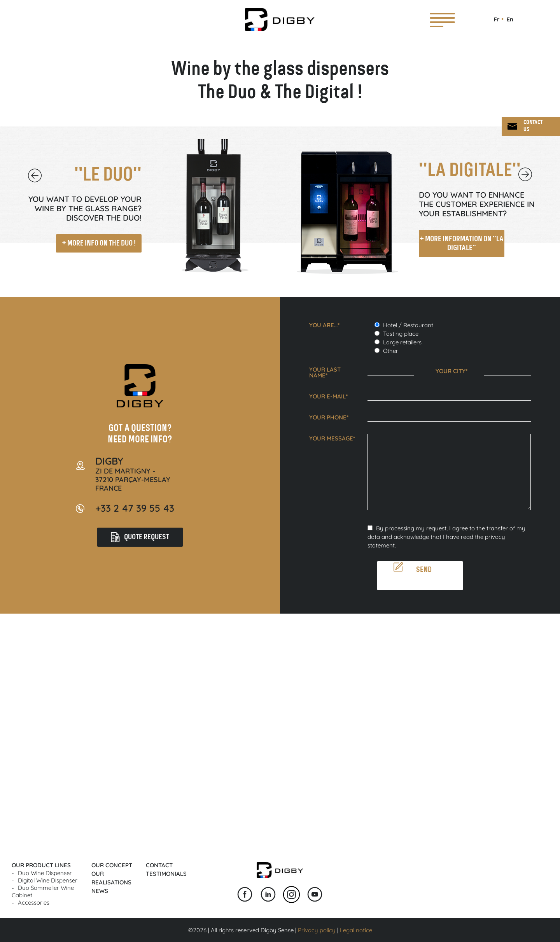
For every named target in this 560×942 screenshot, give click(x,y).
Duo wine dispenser (45, 873)
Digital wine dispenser (48, 880)
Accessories (34, 903)
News (100, 891)
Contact (159, 865)
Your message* (332, 438)
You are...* (324, 325)
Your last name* (325, 372)
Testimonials (166, 874)
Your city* (451, 371)
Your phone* (329, 417)
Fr (497, 19)
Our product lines (41, 865)
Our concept (112, 865)
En (510, 19)
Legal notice (356, 930)
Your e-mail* (328, 396)
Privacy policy (317, 930)
